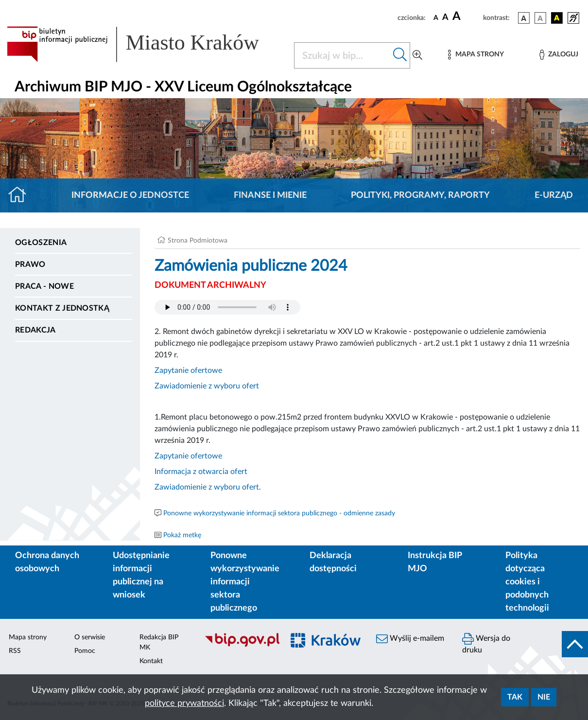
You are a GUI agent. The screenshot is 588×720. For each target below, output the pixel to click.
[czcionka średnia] (445, 18)
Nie (544, 697)
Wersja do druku (486, 643)
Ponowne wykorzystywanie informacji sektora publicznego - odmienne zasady (279, 513)
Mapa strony (28, 637)
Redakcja (35, 330)
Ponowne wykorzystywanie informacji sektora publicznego (245, 582)
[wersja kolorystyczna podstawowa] (524, 18)
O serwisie (90, 637)
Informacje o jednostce (130, 195)
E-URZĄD (554, 195)
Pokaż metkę (182, 535)
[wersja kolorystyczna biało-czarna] (540, 18)
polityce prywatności (184, 703)
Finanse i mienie (270, 195)
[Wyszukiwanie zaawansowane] (417, 55)
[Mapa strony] (476, 55)
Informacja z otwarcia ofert (201, 472)
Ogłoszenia (41, 243)
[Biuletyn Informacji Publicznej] (239, 646)
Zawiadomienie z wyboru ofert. (208, 487)
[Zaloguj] (559, 55)
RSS (15, 651)
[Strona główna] (21, 195)
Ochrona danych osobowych (47, 562)
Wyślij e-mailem (410, 639)
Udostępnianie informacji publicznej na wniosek (141, 575)
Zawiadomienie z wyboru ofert (207, 386)
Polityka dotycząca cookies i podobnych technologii (527, 582)
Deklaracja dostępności (333, 562)
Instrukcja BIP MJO (435, 562)
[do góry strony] (575, 644)
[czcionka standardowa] (436, 18)
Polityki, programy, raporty (420, 195)
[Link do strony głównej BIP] (145, 44)
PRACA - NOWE (44, 286)
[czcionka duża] (466, 17)
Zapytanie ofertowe (188, 370)
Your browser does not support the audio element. (227, 307)
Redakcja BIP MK (159, 642)
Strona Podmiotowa (198, 241)
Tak (515, 697)
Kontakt (151, 661)
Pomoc (85, 651)
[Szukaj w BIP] (342, 55)
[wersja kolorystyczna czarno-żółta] (557, 18)
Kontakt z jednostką (62, 308)
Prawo (30, 264)
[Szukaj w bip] (400, 55)
